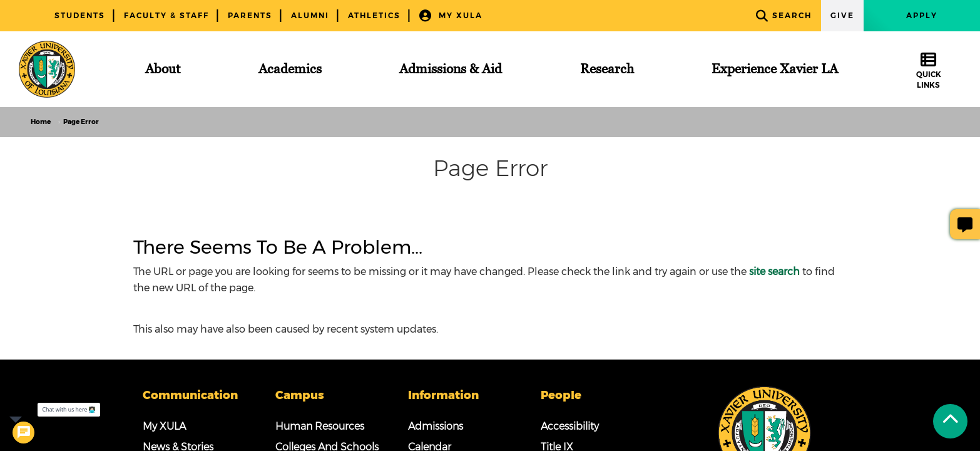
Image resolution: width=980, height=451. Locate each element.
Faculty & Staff (166, 15)
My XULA (451, 16)
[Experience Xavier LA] (775, 69)
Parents (250, 15)
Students (80, 15)
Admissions (436, 426)
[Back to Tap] (950, 421)
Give (842, 15)
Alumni (310, 15)
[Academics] (290, 69)
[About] (163, 69)
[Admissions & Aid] (451, 69)
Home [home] (41, 122)
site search (774, 272)
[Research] (607, 69)
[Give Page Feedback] (965, 224)
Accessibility (570, 426)
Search (784, 16)
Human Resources (320, 426)
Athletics (374, 15)
